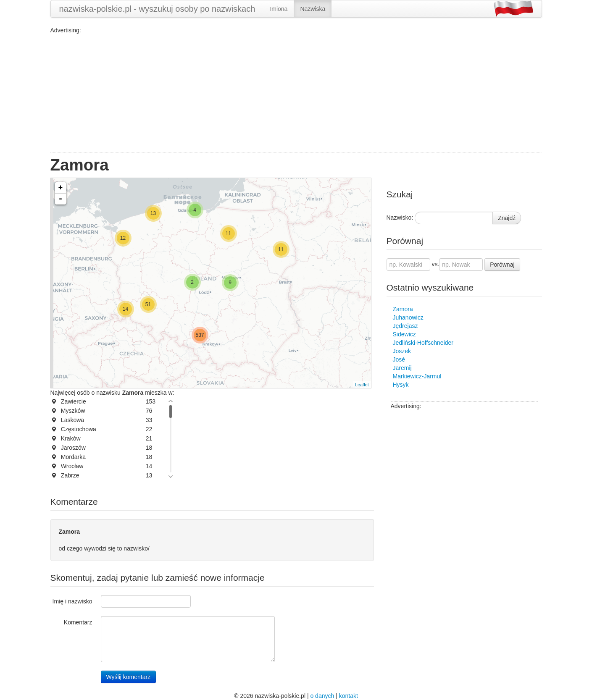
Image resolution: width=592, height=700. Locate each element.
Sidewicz (404, 334)
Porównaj (502, 265)
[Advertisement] (296, 93)
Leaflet (362, 385)
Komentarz (78, 622)
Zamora (403, 309)
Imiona (279, 9)
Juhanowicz (408, 317)
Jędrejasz (405, 326)
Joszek (402, 351)
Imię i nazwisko (72, 601)
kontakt (349, 696)
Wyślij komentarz (129, 677)
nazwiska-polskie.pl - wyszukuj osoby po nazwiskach (157, 9)
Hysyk (401, 385)
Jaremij (402, 368)
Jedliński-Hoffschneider (423, 343)
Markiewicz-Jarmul (417, 376)
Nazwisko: (400, 218)
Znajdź (507, 218)
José (399, 359)
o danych (322, 696)
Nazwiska (313, 9)
